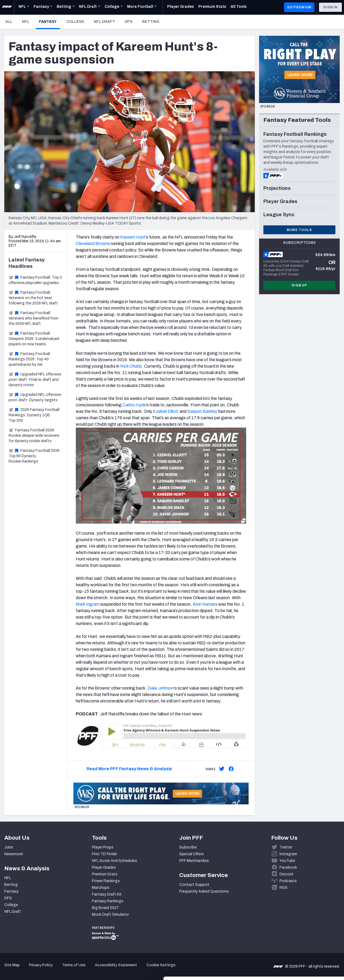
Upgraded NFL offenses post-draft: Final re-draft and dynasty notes (35, 380)
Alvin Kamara (205, 604)
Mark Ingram (88, 604)
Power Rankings (106, 881)
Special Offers (191, 854)
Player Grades (104, 867)
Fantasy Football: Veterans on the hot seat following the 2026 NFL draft (33, 298)
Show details (83, 969)
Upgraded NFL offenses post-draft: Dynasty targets (35, 397)
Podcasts (288, 881)
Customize (299, 943)
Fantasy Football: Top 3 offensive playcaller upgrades (35, 280)
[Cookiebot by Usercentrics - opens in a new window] (35, 970)
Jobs (9, 847)
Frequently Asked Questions (204, 891)
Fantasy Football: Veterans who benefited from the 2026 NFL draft (33, 318)
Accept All (299, 925)
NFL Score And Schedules (114, 861)
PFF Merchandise (194, 861)
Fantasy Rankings (108, 901)
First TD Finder (105, 854)
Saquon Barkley (202, 411)
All (9, 22)
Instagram (288, 854)
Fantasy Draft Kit (107, 894)
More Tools (299, 230)
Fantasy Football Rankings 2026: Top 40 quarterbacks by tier (29, 359)
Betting (151, 22)
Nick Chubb (131, 366)
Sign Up (299, 285)
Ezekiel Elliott (166, 411)
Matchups (101, 888)
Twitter (286, 847)
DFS (129, 22)
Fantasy (49, 22)
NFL (26, 22)
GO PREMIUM (299, 7)
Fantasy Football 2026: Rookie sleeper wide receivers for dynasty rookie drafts (34, 436)
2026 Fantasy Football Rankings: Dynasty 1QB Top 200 (34, 415)
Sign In (330, 7)
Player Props (103, 847)
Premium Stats (105, 874)
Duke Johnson (161, 688)
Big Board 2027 (105, 908)
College (75, 22)
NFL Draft (104, 22)
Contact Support (194, 885)
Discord (286, 874)
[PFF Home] (7, 7)
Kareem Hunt (133, 237)
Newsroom (14, 854)
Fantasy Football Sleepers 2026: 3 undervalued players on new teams (34, 339)
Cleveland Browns (93, 244)
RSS (284, 888)
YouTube (287, 861)
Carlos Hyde (134, 405)
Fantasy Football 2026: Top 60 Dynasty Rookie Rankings (35, 456)
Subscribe (188, 847)
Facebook (288, 867)
